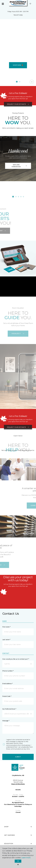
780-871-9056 (18, 15)
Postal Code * (7, 696)
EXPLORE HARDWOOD (19, 166)
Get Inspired (18, 835)
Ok (18, 861)
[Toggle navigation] (3, 4)
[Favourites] (30, 4)
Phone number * (8, 671)
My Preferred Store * (9, 709)
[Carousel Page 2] (20, 82)
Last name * (6, 640)
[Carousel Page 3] (18, 197)
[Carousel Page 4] (21, 197)
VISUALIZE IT (18, 334)
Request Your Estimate (18, 118)
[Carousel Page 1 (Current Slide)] (17, 82)
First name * (6, 627)
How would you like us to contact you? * (16, 659)
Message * (6, 721)
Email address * (7, 684)
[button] (18, 664)
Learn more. (26, 858)
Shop (18, 827)
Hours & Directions (18, 784)
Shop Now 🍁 (18, 65)
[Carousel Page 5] (23, 197)
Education (18, 844)
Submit (18, 757)
